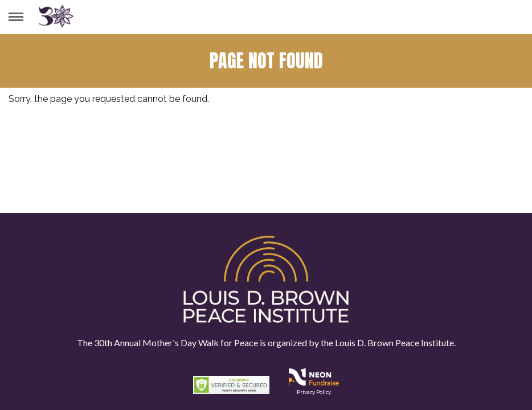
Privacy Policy (314, 392)
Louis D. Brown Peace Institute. (394, 343)
